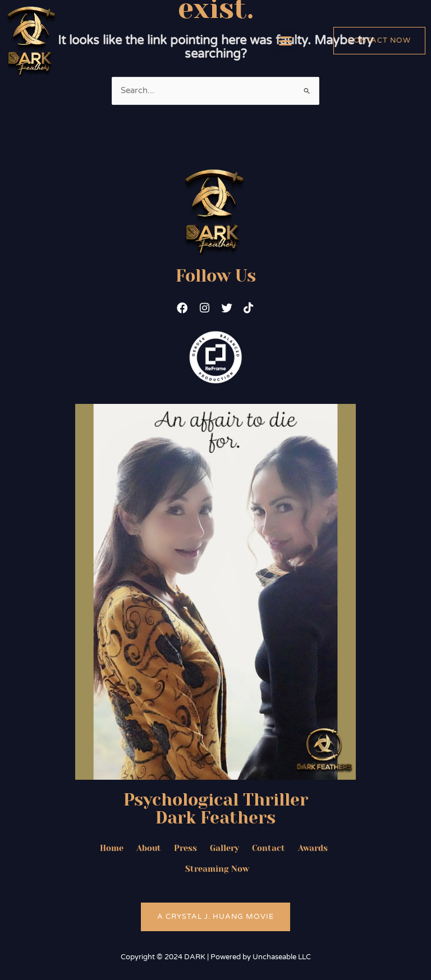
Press (185, 849)
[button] (286, 41)
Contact (269, 849)
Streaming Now (218, 870)
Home (110, 849)
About (148, 849)
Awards (314, 849)
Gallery (224, 849)
